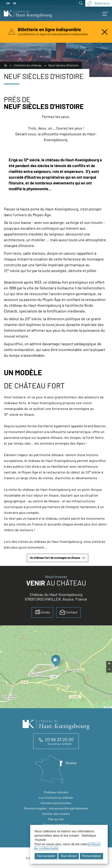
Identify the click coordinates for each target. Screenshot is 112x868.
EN (8, 3)
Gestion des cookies (56, 814)
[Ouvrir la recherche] (81, 3)
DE (15, 3)
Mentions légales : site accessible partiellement (56, 808)
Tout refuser (69, 856)
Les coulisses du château (56, 797)
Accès (42, 612)
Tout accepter (46, 856)
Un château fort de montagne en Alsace (58, 558)
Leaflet (108, 707)
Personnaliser (91, 856)
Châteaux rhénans (56, 792)
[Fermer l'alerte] (105, 32)
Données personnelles (56, 803)
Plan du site (56, 819)
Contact (68, 612)
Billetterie (99, 3)
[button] (56, 662)
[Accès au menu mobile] (105, 14)
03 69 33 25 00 (59, 739)
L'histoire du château (28, 65)
